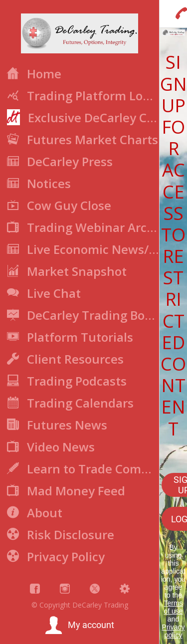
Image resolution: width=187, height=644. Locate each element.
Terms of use (173, 607)
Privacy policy (174, 631)
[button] (80, 626)
